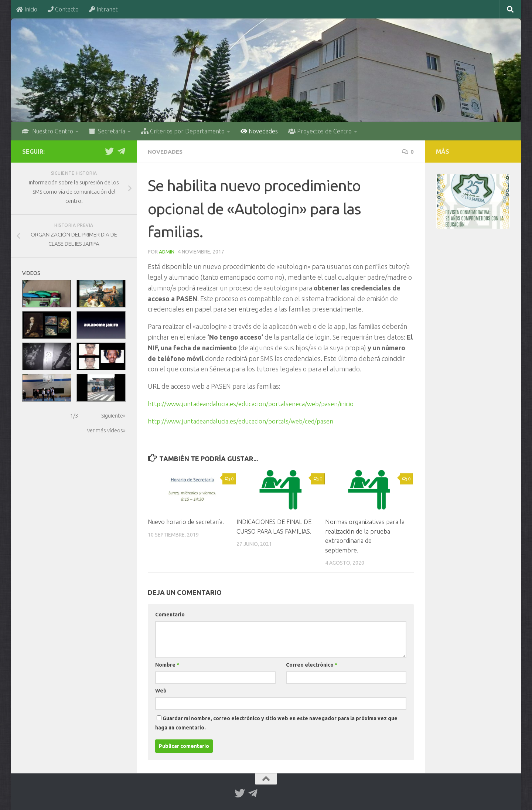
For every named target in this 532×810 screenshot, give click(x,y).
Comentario (170, 614)
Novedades (259, 131)
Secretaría (107, 131)
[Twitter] (109, 151)
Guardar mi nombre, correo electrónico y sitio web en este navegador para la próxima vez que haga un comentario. (276, 723)
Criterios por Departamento (183, 131)
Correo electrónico (312, 664)
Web (161, 690)
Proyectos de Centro (320, 131)
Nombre (167, 664)
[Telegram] (121, 151)
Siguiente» (113, 416)
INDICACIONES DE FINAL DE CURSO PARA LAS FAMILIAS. (272, 531)
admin (167, 251)
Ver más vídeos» (106, 430)
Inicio (27, 9)
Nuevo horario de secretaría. (187, 521)
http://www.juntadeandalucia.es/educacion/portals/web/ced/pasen (246, 421)
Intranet (103, 9)
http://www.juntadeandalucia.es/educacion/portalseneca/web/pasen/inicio (257, 403)
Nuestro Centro (47, 131)
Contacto (63, 9)
